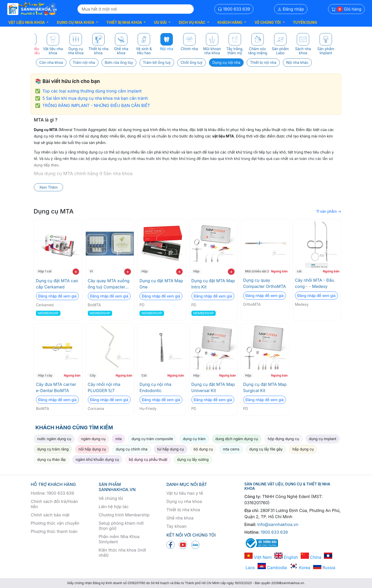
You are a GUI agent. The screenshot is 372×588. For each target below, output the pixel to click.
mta (118, 439)
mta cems (231, 449)
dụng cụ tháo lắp (52, 459)
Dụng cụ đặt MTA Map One (161, 284)
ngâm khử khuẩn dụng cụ (97, 459)
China (311, 557)
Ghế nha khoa (180, 518)
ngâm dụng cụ (93, 439)
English (286, 557)
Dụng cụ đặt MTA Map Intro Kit (213, 284)
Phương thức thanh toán (54, 531)
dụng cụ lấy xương (193, 459)
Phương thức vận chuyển (55, 523)
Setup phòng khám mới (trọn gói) (121, 526)
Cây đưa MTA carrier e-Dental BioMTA (56, 387)
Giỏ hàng (346, 9)
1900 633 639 (234, 9)
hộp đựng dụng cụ (284, 439)
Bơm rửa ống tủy (119, 62)
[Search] (136, 9)
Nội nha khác (297, 62)
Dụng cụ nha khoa (184, 501)
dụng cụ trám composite (152, 439)
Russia (324, 568)
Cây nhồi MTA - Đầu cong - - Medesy (315, 283)
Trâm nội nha (84, 62)
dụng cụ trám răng (53, 449)
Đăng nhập (291, 9)
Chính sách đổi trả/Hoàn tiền (54, 504)
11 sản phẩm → (329, 211)
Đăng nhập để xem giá (57, 296)
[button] (28, 22)
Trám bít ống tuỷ (157, 62)
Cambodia (272, 568)
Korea (300, 568)
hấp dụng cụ (303, 449)
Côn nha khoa (51, 62)
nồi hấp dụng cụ (92, 449)
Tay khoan (176, 526)
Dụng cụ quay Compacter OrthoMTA (265, 283)
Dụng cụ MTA (54, 211)
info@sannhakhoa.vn (278, 524)
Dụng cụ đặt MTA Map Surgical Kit (265, 387)
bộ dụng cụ (203, 449)
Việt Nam (258, 557)
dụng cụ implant (323, 439)
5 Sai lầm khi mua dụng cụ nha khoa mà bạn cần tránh (95, 98)
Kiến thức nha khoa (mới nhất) (122, 553)
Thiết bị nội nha (263, 62)
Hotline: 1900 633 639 (52, 493)
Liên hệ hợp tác (114, 507)
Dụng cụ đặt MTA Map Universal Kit (213, 387)
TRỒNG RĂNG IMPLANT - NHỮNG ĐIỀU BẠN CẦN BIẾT (96, 105)
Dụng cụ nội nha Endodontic (155, 387)
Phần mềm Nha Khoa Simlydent (119, 539)
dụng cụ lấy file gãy (266, 449)
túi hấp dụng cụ (171, 449)
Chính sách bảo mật (50, 515)
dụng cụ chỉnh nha (131, 449)
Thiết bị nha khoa (183, 510)
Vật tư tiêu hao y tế (185, 493)
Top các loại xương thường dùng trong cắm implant (92, 91)
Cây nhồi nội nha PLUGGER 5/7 (104, 387)
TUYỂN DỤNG (305, 22)
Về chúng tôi (111, 498)
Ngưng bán (279, 271)
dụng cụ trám (194, 439)
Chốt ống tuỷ (192, 62)
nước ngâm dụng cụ (54, 439)
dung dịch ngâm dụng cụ (237, 439)
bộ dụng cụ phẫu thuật (148, 459)
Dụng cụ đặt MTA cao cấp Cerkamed (57, 284)
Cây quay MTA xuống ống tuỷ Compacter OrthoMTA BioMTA (109, 284)
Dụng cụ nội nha (226, 62)
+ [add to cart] (76, 272)
